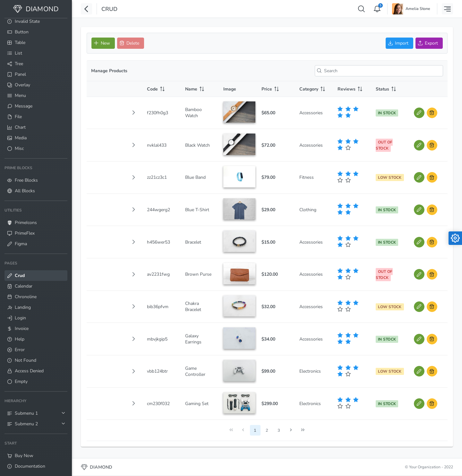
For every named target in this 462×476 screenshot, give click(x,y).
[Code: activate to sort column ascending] (162, 89)
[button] (133, 113)
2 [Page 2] (267, 430)
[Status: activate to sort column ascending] (390, 89)
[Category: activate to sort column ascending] (314, 89)
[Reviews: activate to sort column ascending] (352, 89)
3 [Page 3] (279, 430)
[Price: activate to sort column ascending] (276, 89)
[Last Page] (303, 430)
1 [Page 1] (255, 430)
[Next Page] (291, 430)
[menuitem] (36, 21)
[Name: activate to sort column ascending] (200, 89)
